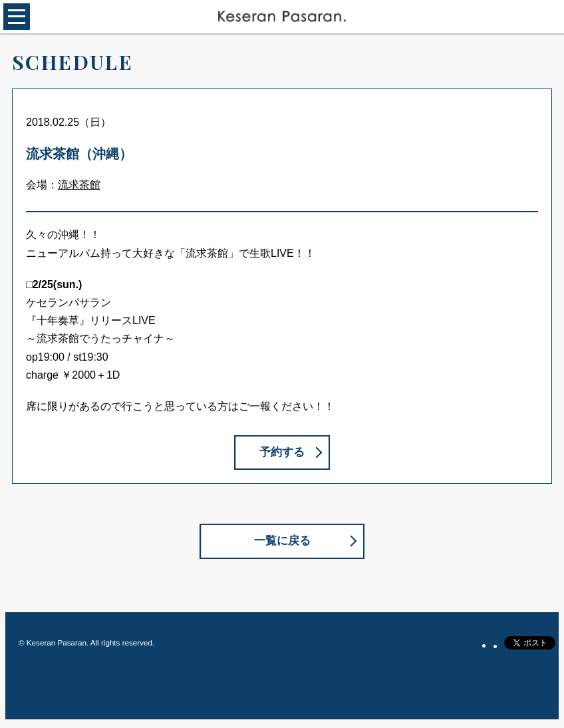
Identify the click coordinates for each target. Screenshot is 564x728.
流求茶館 (79, 185)
